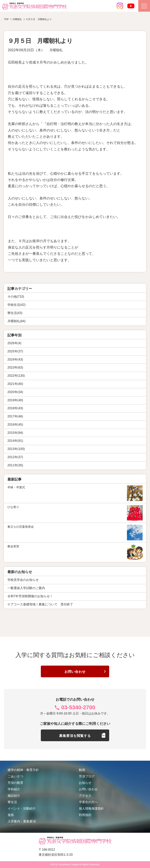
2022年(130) (16, 376)
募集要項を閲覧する (75, 736)
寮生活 (12, 802)
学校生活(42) (16, 305)
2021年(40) (15, 384)
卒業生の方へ (88, 802)
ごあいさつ (15, 776)
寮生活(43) (15, 313)
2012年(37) (15, 457)
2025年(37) (15, 351)
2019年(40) (15, 400)
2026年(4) (14, 343)
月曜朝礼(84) (16, 321)
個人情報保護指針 (91, 808)
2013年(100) (16, 449)
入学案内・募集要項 (22, 821)
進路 (11, 815)
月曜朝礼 (56, 50)
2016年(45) (15, 425)
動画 (82, 770)
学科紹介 (14, 789)
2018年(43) (15, 408)
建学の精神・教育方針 (23, 770)
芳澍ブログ (87, 776)
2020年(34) (15, 392)
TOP (6, 19)
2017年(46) (15, 416)
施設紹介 (14, 796)
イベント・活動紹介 (22, 808)
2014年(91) (15, 441)
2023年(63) (15, 367)
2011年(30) (15, 465)
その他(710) (16, 297)
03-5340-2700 (78, 707)
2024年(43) (15, 359)
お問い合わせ (75, 672)
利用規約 (85, 815)
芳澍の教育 (15, 783)
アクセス (85, 796)
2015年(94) (15, 433)
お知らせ (85, 783)
